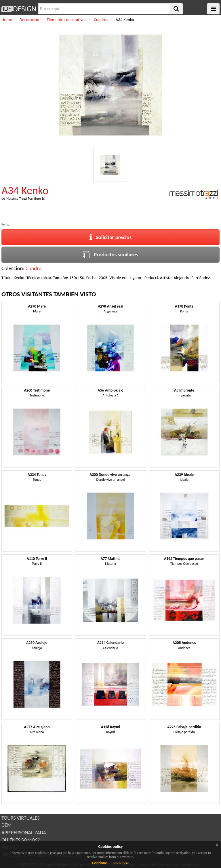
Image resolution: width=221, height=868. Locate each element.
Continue (100, 863)
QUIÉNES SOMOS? (21, 840)
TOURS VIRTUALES (21, 818)
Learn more (121, 863)
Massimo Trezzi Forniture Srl (25, 199)
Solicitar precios (111, 237)
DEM (6, 825)
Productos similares (110, 254)
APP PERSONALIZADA (24, 833)
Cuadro (34, 268)
